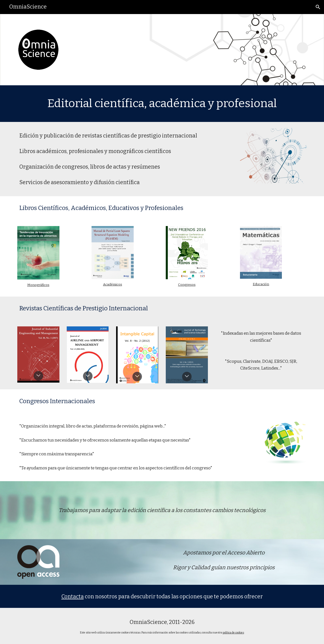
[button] (318, 7)
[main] (162, 104)
